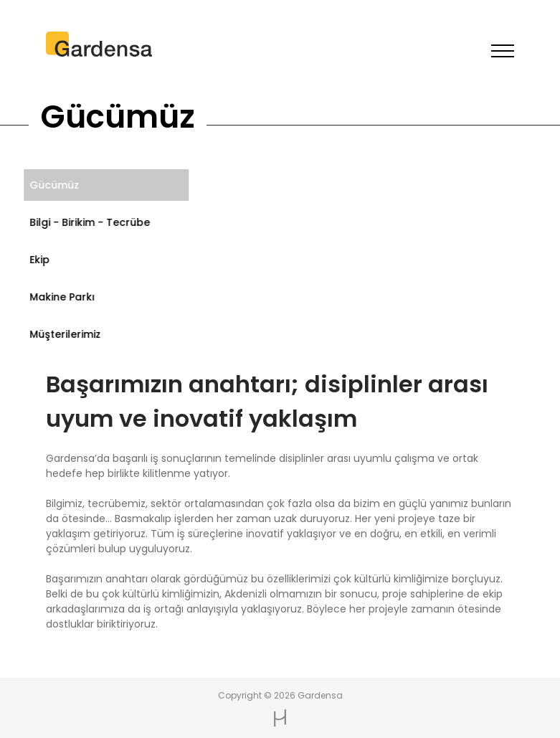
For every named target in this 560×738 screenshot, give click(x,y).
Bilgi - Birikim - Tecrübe (87, 222)
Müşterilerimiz (62, 334)
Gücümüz (51, 185)
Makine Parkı (59, 297)
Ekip (37, 260)
